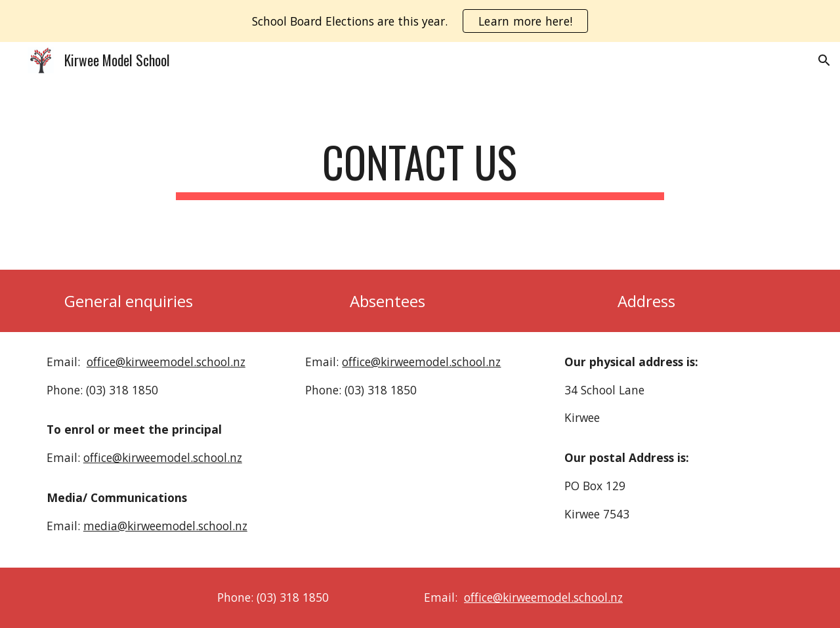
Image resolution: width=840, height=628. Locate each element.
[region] (420, 21)
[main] (420, 174)
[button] (824, 60)
